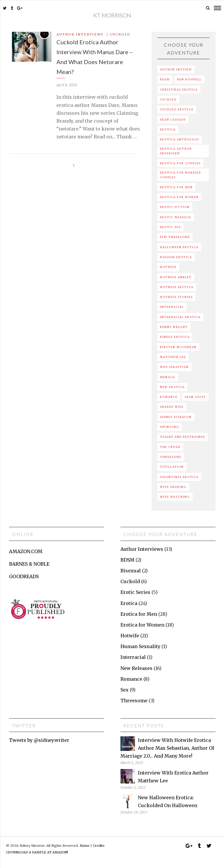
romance (169, 397)
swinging (170, 427)
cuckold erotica (177, 109)
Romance (131, 679)
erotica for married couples (181, 175)
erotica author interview (176, 151)
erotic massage (176, 217)
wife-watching (175, 496)
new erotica (172, 387)
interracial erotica (180, 317)
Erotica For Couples (180, 163)
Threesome (171, 457)
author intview (176, 69)
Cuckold (120, 34)
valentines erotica (179, 477)
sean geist (195, 397)
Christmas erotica (179, 89)
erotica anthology (180, 139)
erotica (168, 129)
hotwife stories (176, 297)
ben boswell (189, 79)
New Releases (136, 668)
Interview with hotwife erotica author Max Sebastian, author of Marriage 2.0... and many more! (167, 748)
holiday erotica (176, 257)
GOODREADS (24, 576)
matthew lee (173, 357)
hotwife (168, 267)
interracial (172, 307)
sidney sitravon (176, 417)
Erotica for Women (142, 624)
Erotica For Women (179, 197)
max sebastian (174, 367)
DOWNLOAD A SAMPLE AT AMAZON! (38, 852)
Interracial (133, 657)
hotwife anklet (176, 277)
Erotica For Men (176, 187)
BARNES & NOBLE (29, 564)
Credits (99, 845)
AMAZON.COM (26, 551)
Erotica (129, 603)
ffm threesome (175, 237)
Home (85, 845)
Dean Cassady (173, 119)
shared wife (172, 407)
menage (168, 377)
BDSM (165, 79)
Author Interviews (80, 34)
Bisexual (131, 570)
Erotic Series (135, 592)
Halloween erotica (179, 247)
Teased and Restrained (183, 437)
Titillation (172, 467)
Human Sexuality (140, 646)
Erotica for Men (139, 614)
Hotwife (130, 635)
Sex (125, 689)
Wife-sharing (173, 487)
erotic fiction (175, 207)
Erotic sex (170, 227)
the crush (170, 447)
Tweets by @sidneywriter (39, 740)
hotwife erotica (177, 287)
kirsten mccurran (178, 347)
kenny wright (174, 327)
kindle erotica (175, 337)
